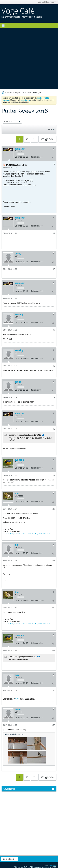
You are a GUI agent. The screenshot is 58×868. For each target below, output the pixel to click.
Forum (10, 93)
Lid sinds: (19, 157)
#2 (54, 233)
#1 (54, 164)
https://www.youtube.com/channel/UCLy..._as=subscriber (26, 534)
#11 (54, 561)
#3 (54, 269)
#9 (54, 475)
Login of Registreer (47, 2)
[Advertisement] (29, 59)
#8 (54, 429)
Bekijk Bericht (43, 435)
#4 (54, 299)
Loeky (18, 254)
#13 (54, 651)
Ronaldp (19, 315)
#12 (54, 608)
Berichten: (35, 157)
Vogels (18, 93)
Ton (17, 494)
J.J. (16, 545)
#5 (54, 330)
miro (17, 675)
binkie (18, 382)
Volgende (47, 139)
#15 (54, 725)
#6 (54, 366)
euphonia (19, 460)
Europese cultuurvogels (32, 93)
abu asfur (20, 149)
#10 (54, 509)
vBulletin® (53, 865)
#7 (54, 397)
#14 (54, 691)
